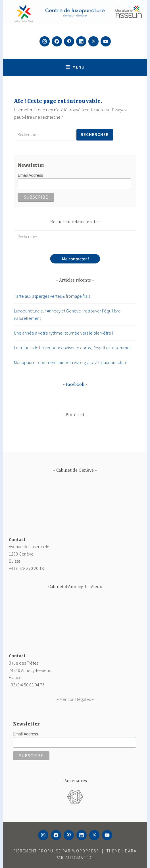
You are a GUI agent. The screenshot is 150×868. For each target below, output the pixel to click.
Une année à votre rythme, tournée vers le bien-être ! (63, 333)
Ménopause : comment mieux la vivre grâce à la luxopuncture (71, 362)
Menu (79, 67)
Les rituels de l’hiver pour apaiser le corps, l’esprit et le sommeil (73, 348)
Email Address (30, 175)
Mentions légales (75, 699)
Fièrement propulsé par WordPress (56, 851)
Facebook (75, 385)
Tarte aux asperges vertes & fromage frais (52, 296)
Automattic (79, 858)
